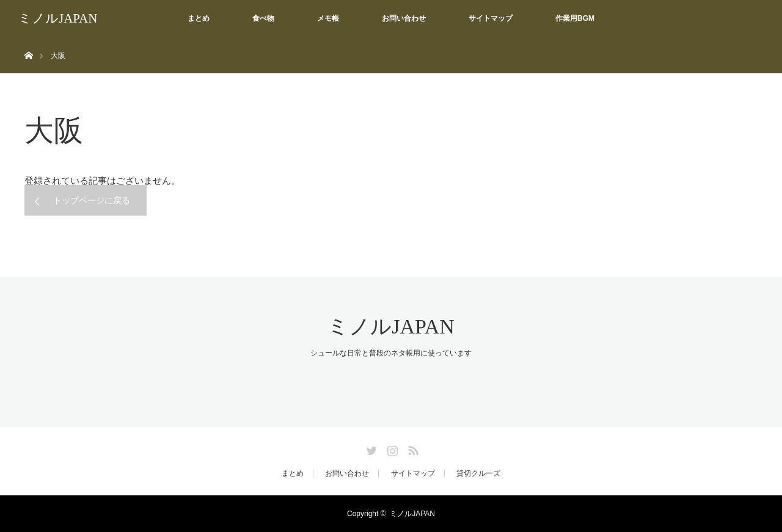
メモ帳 (328, 18)
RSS (412, 448)
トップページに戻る (92, 200)
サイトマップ (491, 18)
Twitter (370, 448)
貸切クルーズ (478, 473)
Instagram (391, 448)
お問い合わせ (404, 18)
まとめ (199, 18)
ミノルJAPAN (58, 18)
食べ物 (263, 18)
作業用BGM (575, 18)
